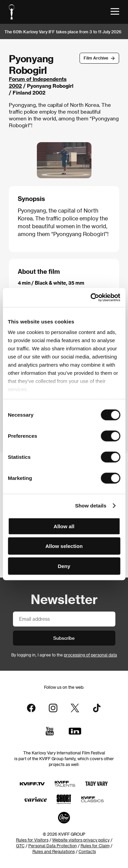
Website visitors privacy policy (81, 840)
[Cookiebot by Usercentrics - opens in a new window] (91, 298)
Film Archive (96, 58)
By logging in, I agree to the (64, 655)
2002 (15, 86)
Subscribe (64, 638)
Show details (91, 506)
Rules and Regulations (54, 851)
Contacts (87, 851)
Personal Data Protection (53, 846)
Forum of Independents (38, 79)
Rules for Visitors (32, 840)
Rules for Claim (95, 846)
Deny (64, 566)
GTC (20, 846)
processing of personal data (90, 655)
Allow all (64, 526)
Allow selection (64, 546)
